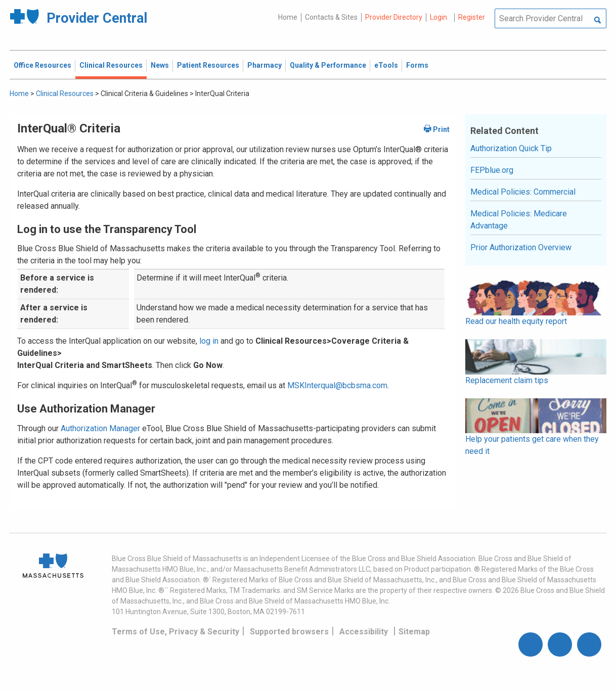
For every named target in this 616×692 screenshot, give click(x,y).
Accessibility (364, 632)
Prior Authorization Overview (521, 247)
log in (209, 341)
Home (288, 17)
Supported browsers (289, 632)
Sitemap (414, 632)
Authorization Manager (100, 428)
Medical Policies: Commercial (523, 192)
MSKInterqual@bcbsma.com (337, 385)
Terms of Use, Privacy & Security (175, 632)
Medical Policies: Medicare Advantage (519, 220)
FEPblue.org (492, 170)
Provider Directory (394, 17)
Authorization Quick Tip (511, 148)
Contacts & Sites (331, 17)
